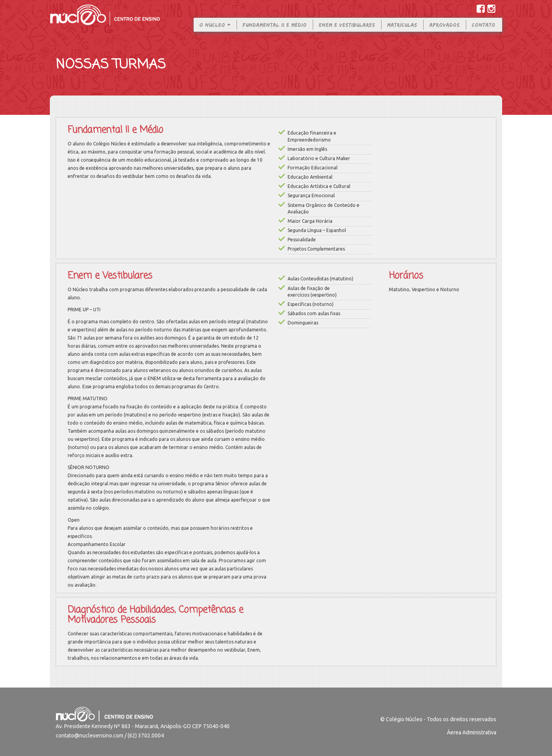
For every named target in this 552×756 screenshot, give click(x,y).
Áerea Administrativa (472, 732)
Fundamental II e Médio (275, 30)
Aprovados (445, 30)
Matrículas (402, 30)
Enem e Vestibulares (347, 30)
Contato (484, 30)
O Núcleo (215, 30)
